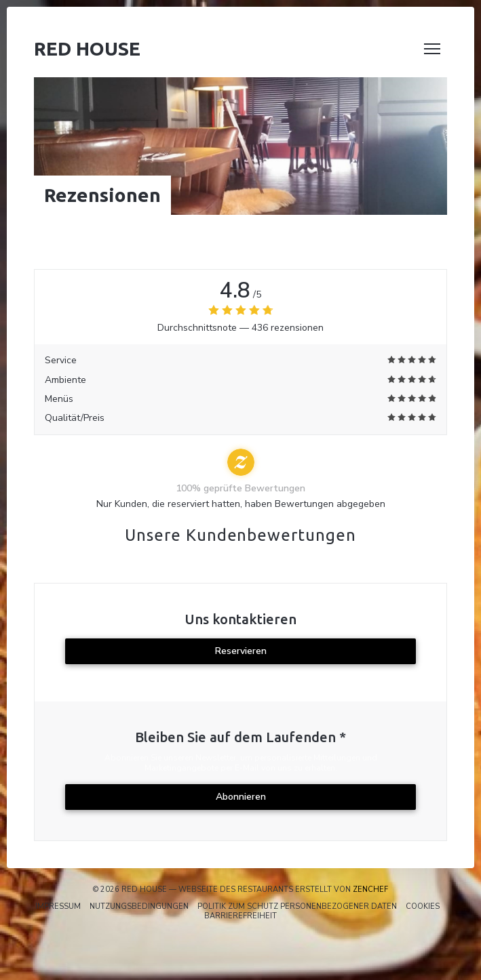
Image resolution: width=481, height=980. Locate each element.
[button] (432, 49)
